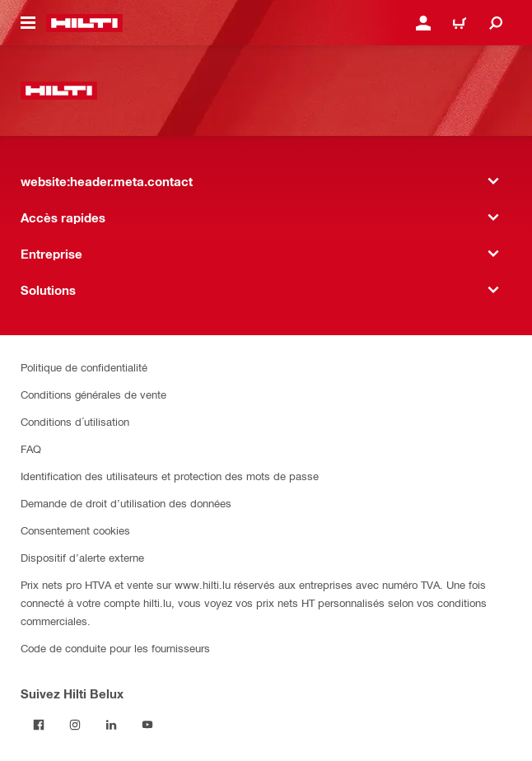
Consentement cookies (75, 530)
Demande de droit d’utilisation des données (126, 503)
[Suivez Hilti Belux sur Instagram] (75, 725)
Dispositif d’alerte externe (82, 557)
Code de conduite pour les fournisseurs (115, 648)
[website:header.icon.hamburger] (28, 23)
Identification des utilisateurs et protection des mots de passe (170, 476)
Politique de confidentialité (84, 367)
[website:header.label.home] (84, 23)
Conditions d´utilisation (75, 421)
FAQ (31, 448)
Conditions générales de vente (93, 394)
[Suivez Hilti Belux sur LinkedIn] (111, 725)
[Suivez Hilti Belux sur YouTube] (147, 725)
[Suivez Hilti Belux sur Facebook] (39, 725)
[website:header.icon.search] (496, 23)
